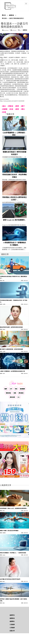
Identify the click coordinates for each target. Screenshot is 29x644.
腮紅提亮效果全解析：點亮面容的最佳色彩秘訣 (11, 327)
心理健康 (12, 628)
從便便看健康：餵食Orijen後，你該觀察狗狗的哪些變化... (14, 508)
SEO (18, 397)
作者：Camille (3, 304)
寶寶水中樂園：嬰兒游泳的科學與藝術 (9, 531)
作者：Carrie (2, 373)
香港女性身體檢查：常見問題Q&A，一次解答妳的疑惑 (13, 553)
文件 (11, 389)
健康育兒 (12, 615)
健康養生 (12, 621)
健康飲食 (11, 15)
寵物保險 (8, 393)
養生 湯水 (20, 81)
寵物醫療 (22, 389)
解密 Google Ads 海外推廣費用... (14, 220)
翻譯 (6, 389)
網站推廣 (12, 397)
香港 (16, 389)
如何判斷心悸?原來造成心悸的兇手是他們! (10, 579)
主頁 (4, 15)
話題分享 (12, 631)
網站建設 (21, 393)
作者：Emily (2, 603)
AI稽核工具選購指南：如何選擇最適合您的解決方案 (12, 371)
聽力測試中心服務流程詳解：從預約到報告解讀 (11, 349)
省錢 (15, 393)
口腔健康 (12, 624)
